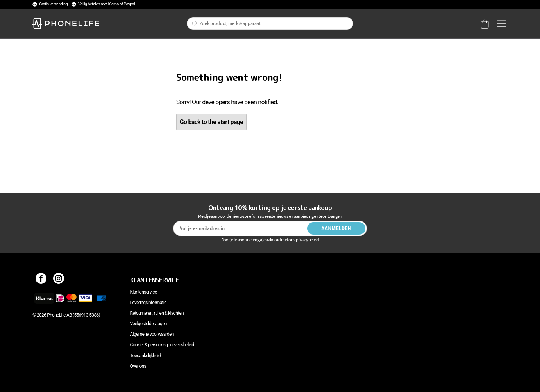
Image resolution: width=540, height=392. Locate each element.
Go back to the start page (211, 122)
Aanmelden (336, 228)
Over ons (138, 366)
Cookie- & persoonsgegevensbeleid (162, 345)
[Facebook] (41, 280)
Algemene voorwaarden (152, 334)
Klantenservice (144, 292)
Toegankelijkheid (145, 356)
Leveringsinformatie (148, 303)
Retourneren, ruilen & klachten (157, 313)
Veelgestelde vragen (148, 324)
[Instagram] (59, 280)
